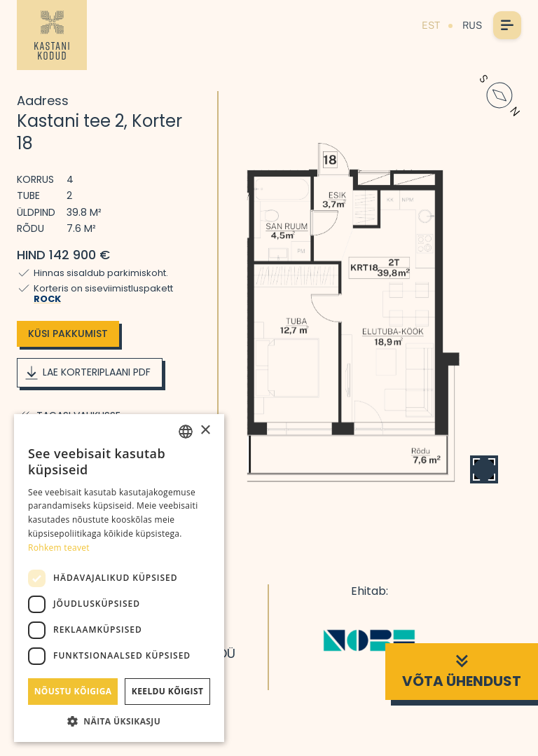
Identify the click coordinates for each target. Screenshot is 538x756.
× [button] (205, 431)
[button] (119, 721)
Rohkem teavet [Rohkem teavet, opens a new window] (59, 548)
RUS (472, 25)
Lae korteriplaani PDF (87, 373)
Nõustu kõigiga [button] (73, 691)
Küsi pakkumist (68, 334)
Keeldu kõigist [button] (168, 691)
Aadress (43, 101)
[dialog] (119, 578)
